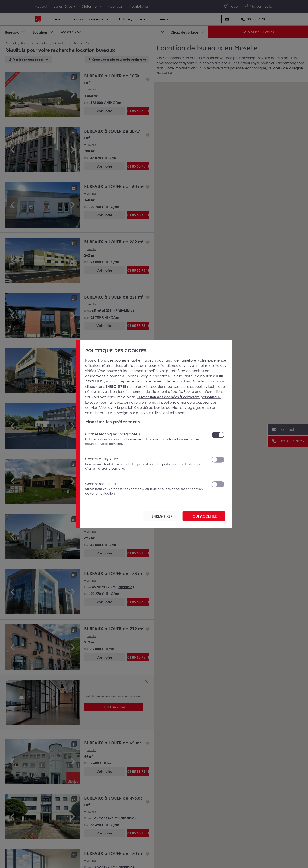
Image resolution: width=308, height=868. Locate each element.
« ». (179, 397)
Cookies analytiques (146, 464)
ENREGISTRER (162, 516)
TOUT (204, 516)
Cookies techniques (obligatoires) (146, 439)
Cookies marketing (146, 488)
